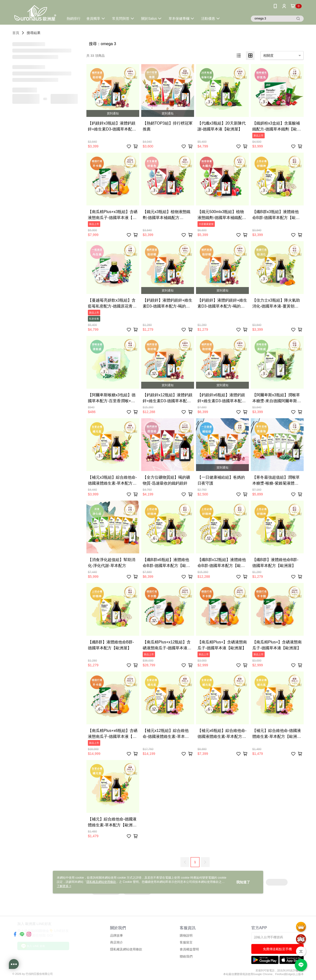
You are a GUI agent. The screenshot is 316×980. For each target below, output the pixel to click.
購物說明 (186, 935)
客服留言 (186, 942)
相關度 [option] (268, 55)
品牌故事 (117, 935)
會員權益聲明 (189, 949)
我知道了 (243, 882)
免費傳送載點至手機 (277, 949)
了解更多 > (64, 886)
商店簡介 (117, 942)
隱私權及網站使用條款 (126, 949)
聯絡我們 (186, 956)
